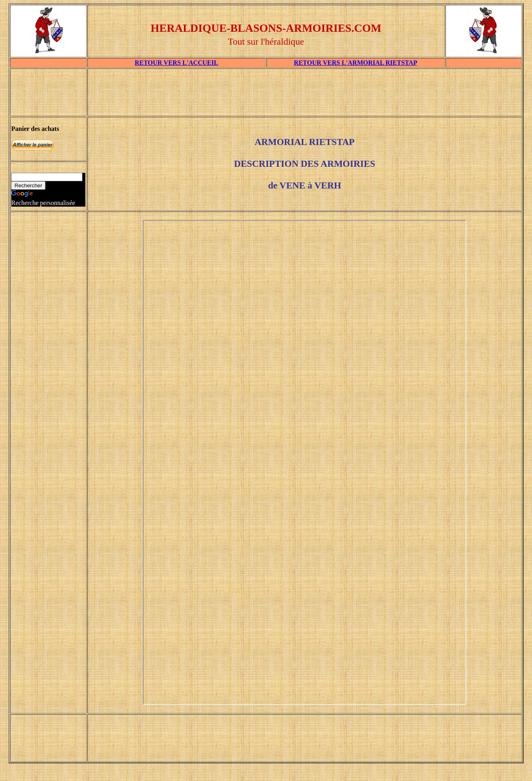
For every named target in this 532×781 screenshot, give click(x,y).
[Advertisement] (305, 95)
